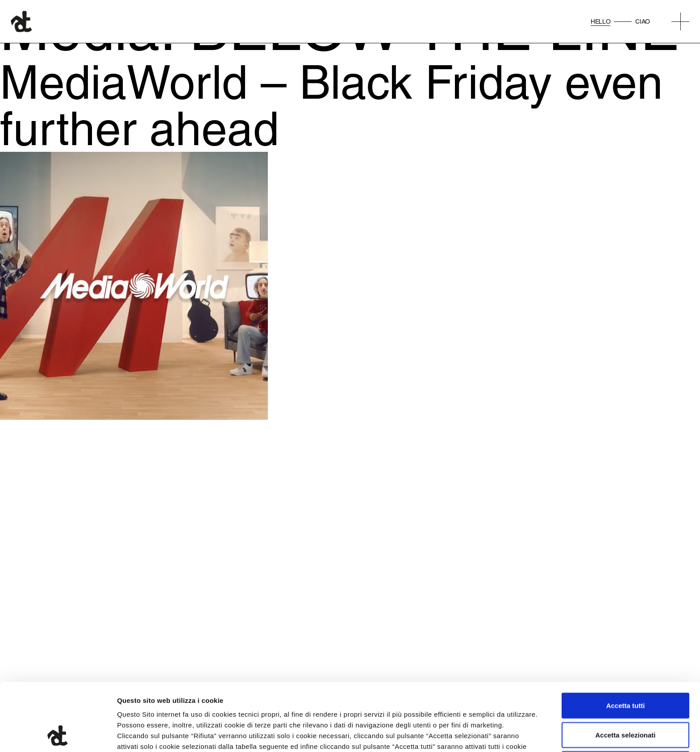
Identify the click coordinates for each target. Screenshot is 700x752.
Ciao (643, 21)
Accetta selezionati (625, 671)
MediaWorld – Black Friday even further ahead (331, 105)
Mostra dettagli (470, 734)
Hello (600, 21)
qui (233, 704)
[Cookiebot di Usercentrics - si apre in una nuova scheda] (58, 735)
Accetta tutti (626, 642)
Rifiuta (626, 700)
